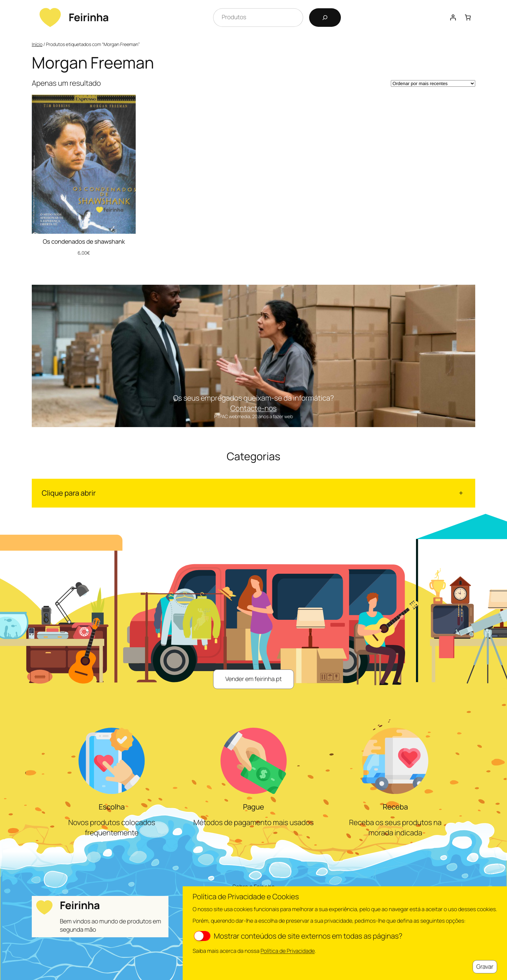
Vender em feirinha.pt (254, 679)
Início (37, 45)
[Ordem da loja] (433, 83)
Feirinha (89, 17)
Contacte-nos (253, 408)
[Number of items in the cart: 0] (468, 17)
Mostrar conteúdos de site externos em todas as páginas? (298, 936)
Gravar (485, 967)
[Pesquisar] (325, 18)
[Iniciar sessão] (453, 17)
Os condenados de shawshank (84, 242)
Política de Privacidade (288, 951)
